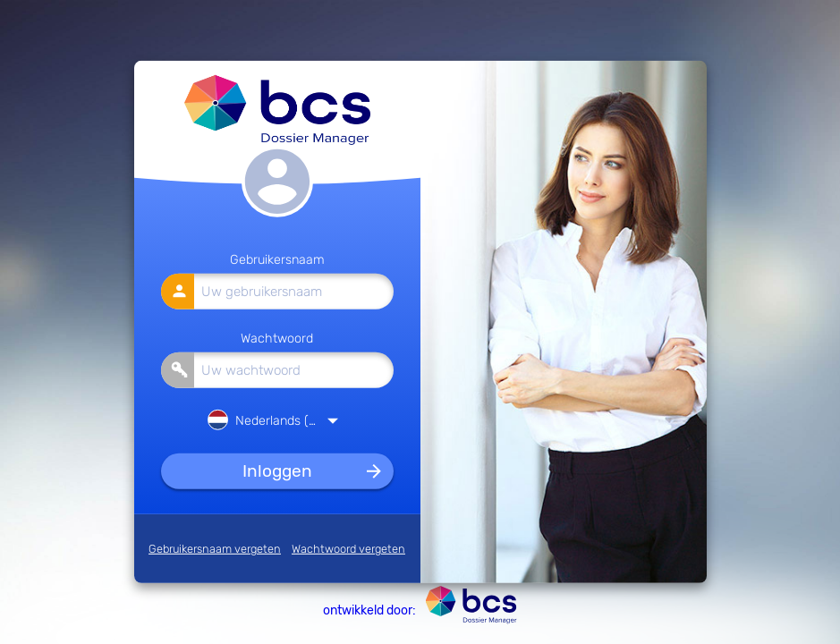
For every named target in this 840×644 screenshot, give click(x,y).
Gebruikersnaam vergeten (215, 549)
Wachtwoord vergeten (348, 549)
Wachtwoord (277, 338)
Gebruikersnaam (277, 260)
